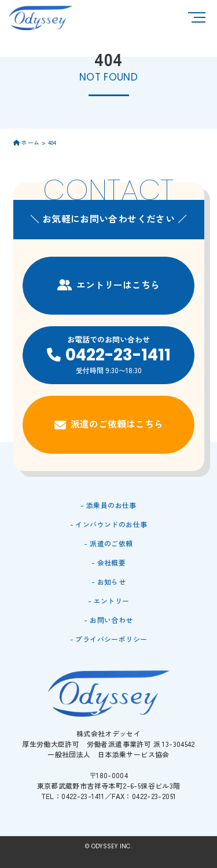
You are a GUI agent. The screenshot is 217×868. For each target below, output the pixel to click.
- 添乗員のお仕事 (108, 505)
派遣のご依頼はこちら (109, 424)
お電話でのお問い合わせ (108, 354)
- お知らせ (108, 581)
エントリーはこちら (108, 285)
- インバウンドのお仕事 (109, 524)
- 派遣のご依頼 (108, 543)
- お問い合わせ (108, 620)
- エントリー (109, 601)
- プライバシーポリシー (109, 639)
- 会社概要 (108, 562)
